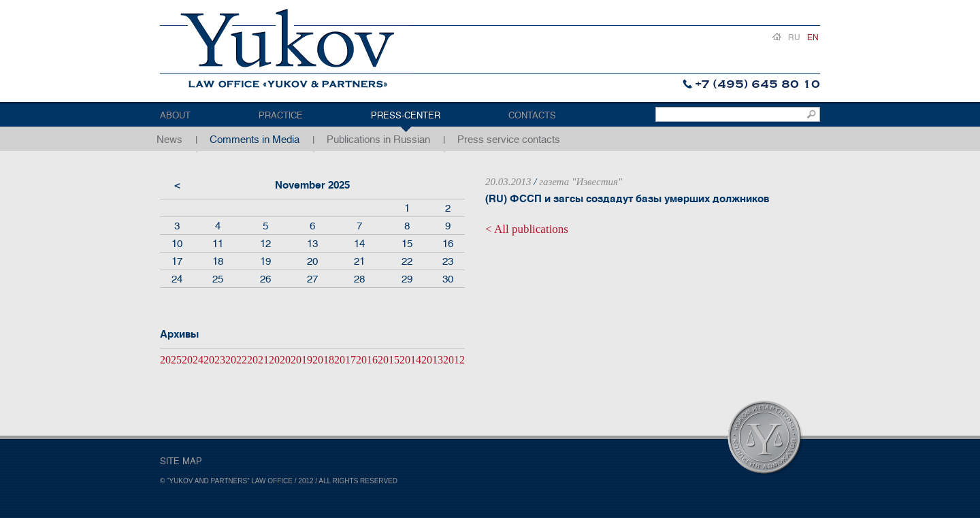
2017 (345, 360)
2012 (454, 360)
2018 (323, 360)
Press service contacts (509, 140)
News (169, 140)
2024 (193, 360)
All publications (531, 229)
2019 (301, 360)
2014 (410, 360)
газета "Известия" (581, 182)
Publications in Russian (378, 140)
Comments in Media (255, 140)
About (175, 115)
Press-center (406, 115)
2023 (214, 360)
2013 (432, 360)
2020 (280, 360)
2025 (171, 360)
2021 (258, 360)
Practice (281, 115)
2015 (389, 360)
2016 (367, 360)
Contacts (532, 115)
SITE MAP (181, 461)
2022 (236, 360)
